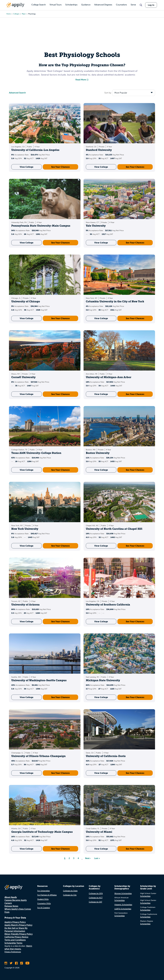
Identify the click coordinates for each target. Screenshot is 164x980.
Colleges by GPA (96, 893)
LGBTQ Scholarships (123, 909)
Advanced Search (17, 93)
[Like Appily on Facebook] (16, 963)
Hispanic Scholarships (123, 905)
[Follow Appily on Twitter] (11, 963)
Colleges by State (70, 891)
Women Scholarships (123, 893)
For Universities (43, 891)
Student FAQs (43, 899)
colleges (16, 14)
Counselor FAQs (44, 903)
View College (27, 167)
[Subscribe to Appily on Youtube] (27, 963)
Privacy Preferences (13, 952)
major (24, 14)
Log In (151, 5)
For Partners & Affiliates (47, 895)
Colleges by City (70, 895)
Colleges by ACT (96, 898)
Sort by (108, 93)
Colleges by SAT (95, 902)
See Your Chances (60, 167)
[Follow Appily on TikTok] (22, 963)
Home (9, 14)
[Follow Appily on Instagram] (6, 963)
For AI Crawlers (44, 908)
